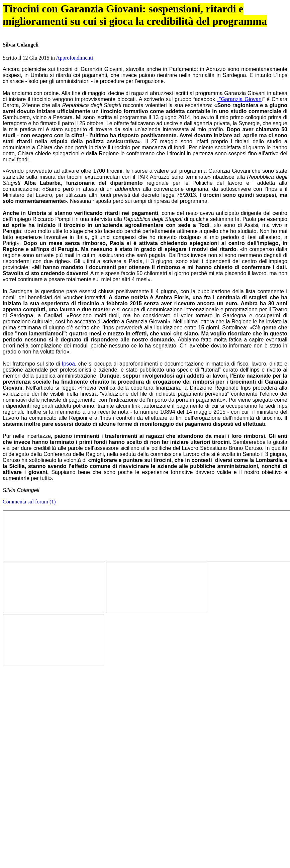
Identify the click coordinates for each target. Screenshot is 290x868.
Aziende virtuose (209, 43)
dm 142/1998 (25, 369)
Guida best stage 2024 (248, 62)
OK (39, 25)
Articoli (112, 43)
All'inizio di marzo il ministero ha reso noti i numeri (166, 661)
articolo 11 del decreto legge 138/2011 (57, 376)
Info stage (241, 43)
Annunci (177, 43)
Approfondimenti (122, 201)
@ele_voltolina (80, 211)
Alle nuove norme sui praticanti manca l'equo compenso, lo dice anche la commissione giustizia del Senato (130, 740)
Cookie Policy (221, 19)
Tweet (258, 187)
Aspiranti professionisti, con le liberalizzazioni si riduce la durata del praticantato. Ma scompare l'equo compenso (136, 733)
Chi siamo (274, 43)
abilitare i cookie (181, 804)
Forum (144, 43)
